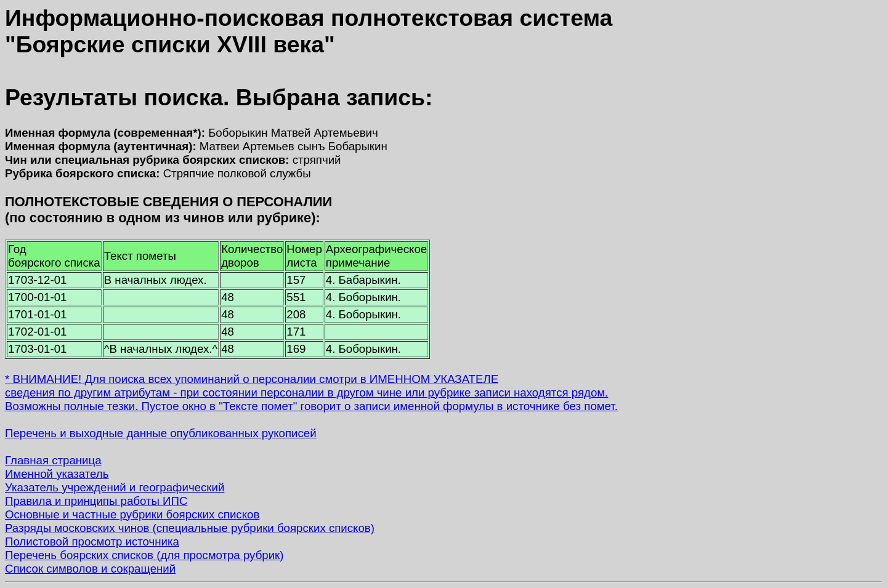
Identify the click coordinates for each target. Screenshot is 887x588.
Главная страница (53, 460)
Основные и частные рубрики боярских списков (132, 514)
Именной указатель (57, 474)
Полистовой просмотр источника (92, 542)
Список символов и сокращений (90, 569)
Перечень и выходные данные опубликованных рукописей (161, 433)
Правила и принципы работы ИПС (96, 501)
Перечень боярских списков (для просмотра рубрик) (144, 555)
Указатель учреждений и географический (115, 487)
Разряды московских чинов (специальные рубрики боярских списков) (190, 528)
